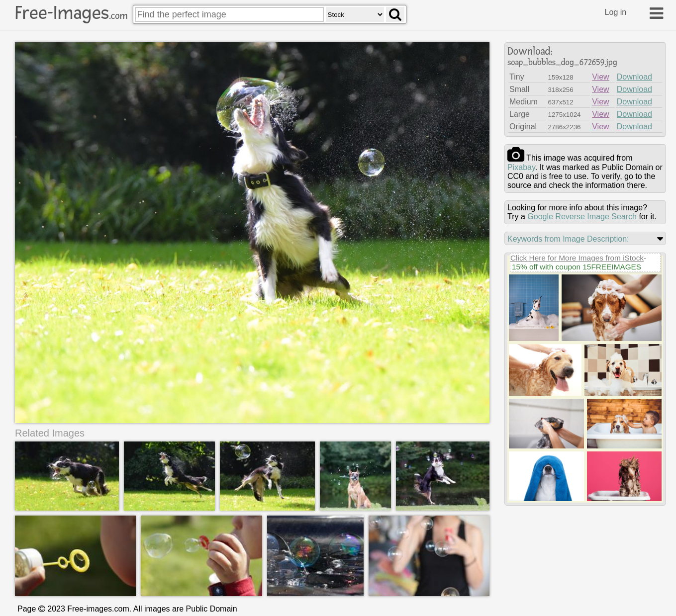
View (600, 77)
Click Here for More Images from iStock (577, 258)
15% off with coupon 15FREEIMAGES (577, 267)
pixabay (521, 167)
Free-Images (71, 13)
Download (634, 77)
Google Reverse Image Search (582, 217)
